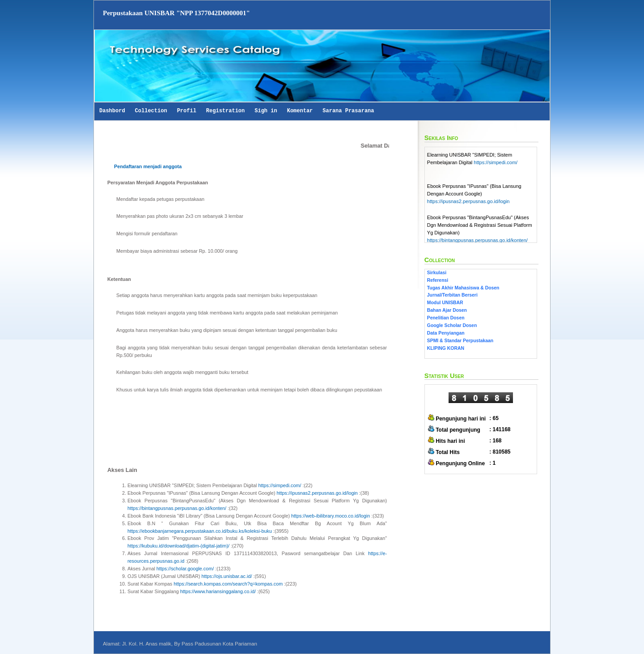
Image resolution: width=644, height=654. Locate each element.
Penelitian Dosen (446, 318)
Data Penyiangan (446, 333)
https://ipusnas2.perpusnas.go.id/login (317, 493)
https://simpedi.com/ (280, 485)
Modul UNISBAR (445, 303)
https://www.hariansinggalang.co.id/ (218, 591)
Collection (151, 111)
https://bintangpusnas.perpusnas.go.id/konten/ (177, 508)
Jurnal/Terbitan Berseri (452, 295)
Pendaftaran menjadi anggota (148, 166)
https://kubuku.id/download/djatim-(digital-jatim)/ (178, 546)
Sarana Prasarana (348, 111)
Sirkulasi (437, 273)
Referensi (438, 280)
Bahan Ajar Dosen (447, 310)
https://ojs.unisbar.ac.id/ (227, 576)
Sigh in (266, 111)
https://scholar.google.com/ (185, 569)
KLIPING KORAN (446, 348)
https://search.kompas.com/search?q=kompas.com (228, 584)
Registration (225, 111)
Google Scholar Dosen (452, 325)
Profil (187, 111)
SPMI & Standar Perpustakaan (460, 341)
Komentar (300, 111)
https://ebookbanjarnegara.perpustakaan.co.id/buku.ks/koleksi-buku (200, 531)
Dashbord (112, 111)
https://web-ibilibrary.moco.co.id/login (330, 516)
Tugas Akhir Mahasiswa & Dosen (463, 288)
